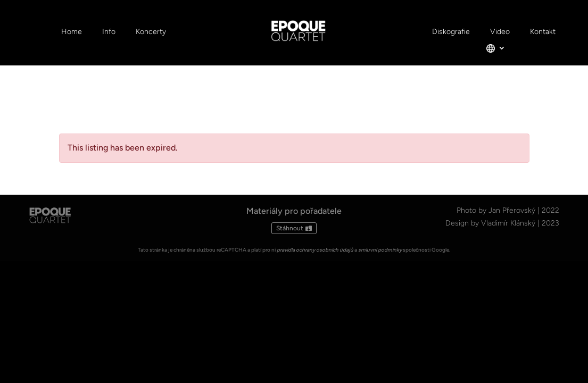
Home (72, 32)
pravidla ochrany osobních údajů (315, 250)
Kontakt (543, 32)
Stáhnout (290, 228)
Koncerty (151, 32)
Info (109, 32)
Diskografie (451, 32)
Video (500, 32)
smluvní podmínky (380, 250)
